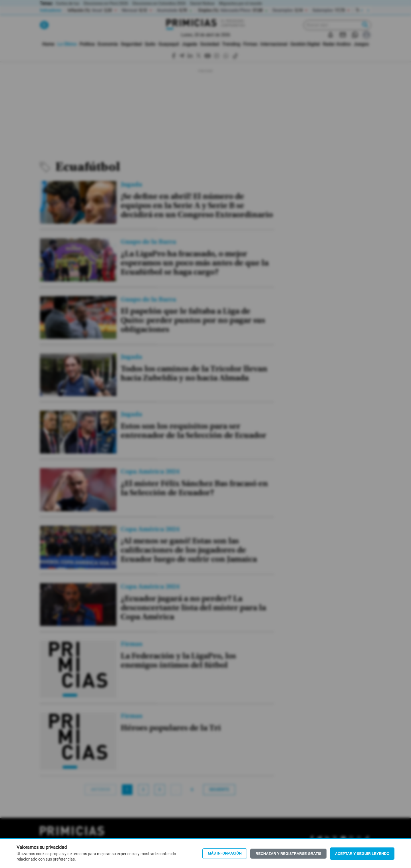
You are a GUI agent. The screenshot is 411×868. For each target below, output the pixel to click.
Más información (225, 853)
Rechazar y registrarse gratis (288, 854)
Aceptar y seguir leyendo (362, 854)
